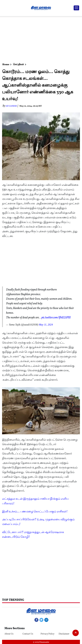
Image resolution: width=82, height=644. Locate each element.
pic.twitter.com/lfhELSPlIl (56, 318)
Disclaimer (64, 634)
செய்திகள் (18, 65)
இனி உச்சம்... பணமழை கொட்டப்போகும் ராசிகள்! (35, 512)
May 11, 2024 (46, 325)
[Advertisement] (41, 39)
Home (6, 65)
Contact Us (28, 634)
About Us (9, 634)
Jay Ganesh (11, 106)
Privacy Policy (47, 634)
